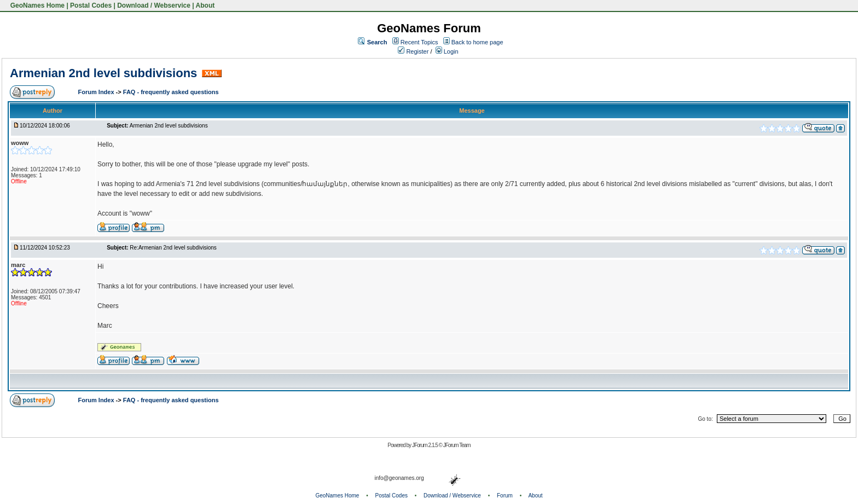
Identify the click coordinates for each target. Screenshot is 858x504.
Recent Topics (419, 42)
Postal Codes (91, 5)
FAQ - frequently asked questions (171, 92)
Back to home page (477, 42)
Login (447, 51)
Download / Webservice (154, 5)
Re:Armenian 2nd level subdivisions (173, 248)
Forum (505, 496)
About (205, 5)
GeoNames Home (36, 5)
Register (413, 51)
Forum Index (97, 92)
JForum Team (457, 445)
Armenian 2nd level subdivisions (103, 73)
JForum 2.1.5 (425, 445)
